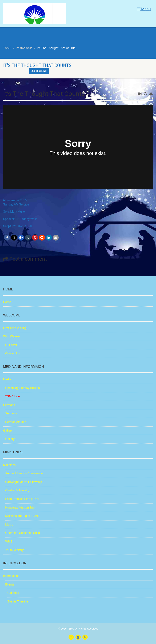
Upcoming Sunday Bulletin (22, 388)
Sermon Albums (16, 422)
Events (10, 584)
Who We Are (11, 336)
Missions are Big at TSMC (22, 516)
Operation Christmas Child (22, 533)
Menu (144, 9)
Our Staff (11, 345)
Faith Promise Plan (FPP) (22, 499)
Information (11, 576)
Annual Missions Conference (24, 473)
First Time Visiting (15, 328)
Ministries (9, 465)
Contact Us (13, 353)
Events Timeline (18, 601)
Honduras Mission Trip (20, 507)
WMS (9, 541)
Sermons (9, 405)
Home (7, 302)
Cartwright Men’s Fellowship (24, 482)
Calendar (13, 593)
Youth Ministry (14, 550)
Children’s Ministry (17, 490)
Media (7, 379)
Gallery (8, 431)
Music (9, 524)
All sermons (39, 71)
